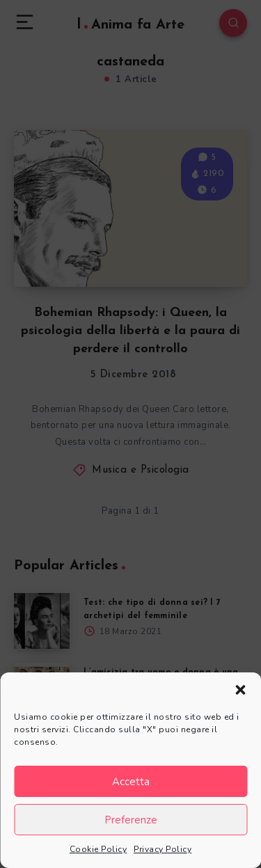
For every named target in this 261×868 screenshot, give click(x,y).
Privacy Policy (163, 849)
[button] (240, 690)
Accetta (131, 782)
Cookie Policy (98, 849)
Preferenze (131, 820)
